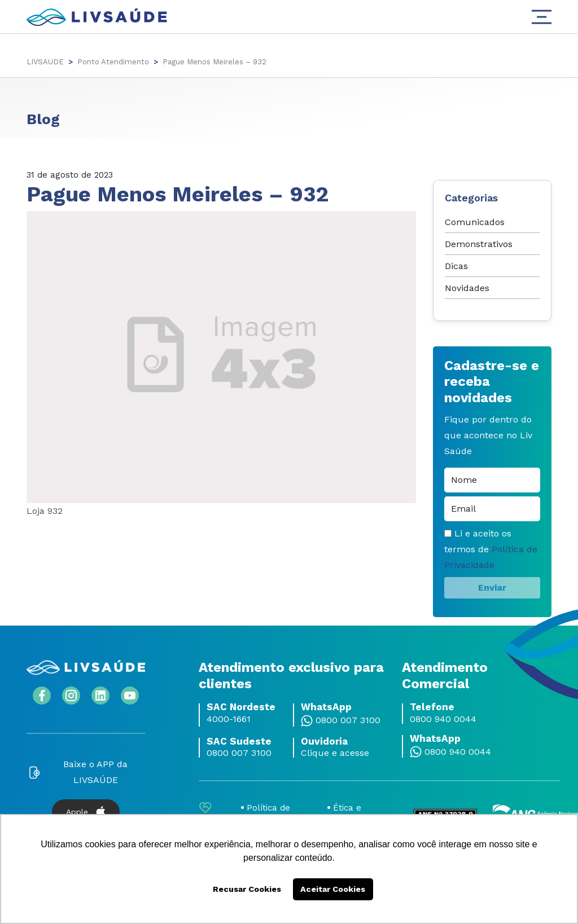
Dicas (456, 266)
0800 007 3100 (348, 720)
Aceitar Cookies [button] (333, 889)
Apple (86, 812)
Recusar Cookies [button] (247, 889)
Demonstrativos (479, 244)
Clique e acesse (335, 753)
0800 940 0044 (443, 719)
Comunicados (475, 222)
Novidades (467, 288)
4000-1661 (229, 719)
